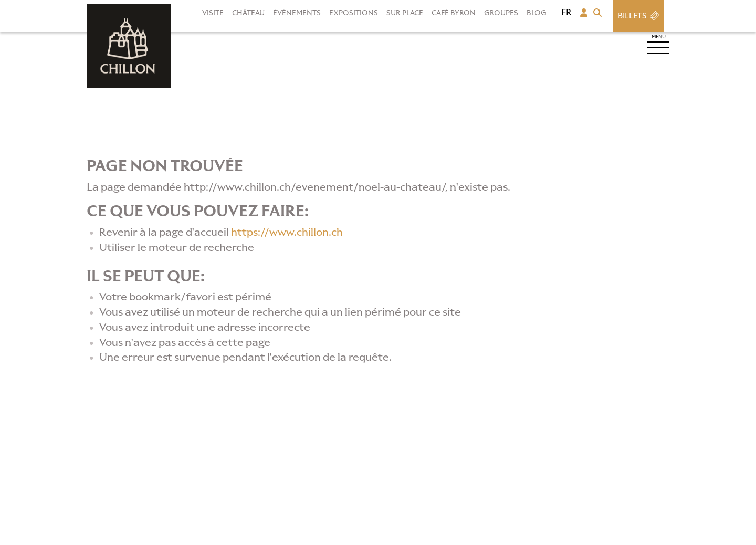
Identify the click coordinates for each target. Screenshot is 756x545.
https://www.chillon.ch (287, 232)
